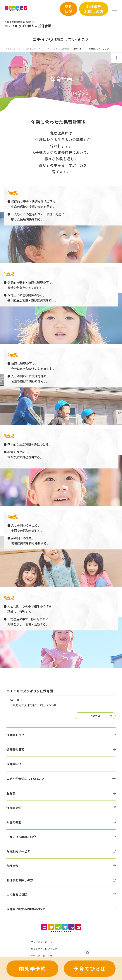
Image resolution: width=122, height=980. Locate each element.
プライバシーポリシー (43, 942)
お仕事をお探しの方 (94, 9)
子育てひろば (90, 968)
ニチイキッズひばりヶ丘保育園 (56, 49)
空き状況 (68, 9)
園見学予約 (32, 968)
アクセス (95, 716)
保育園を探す (32, 49)
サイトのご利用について (44, 949)
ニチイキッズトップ (12, 49)
